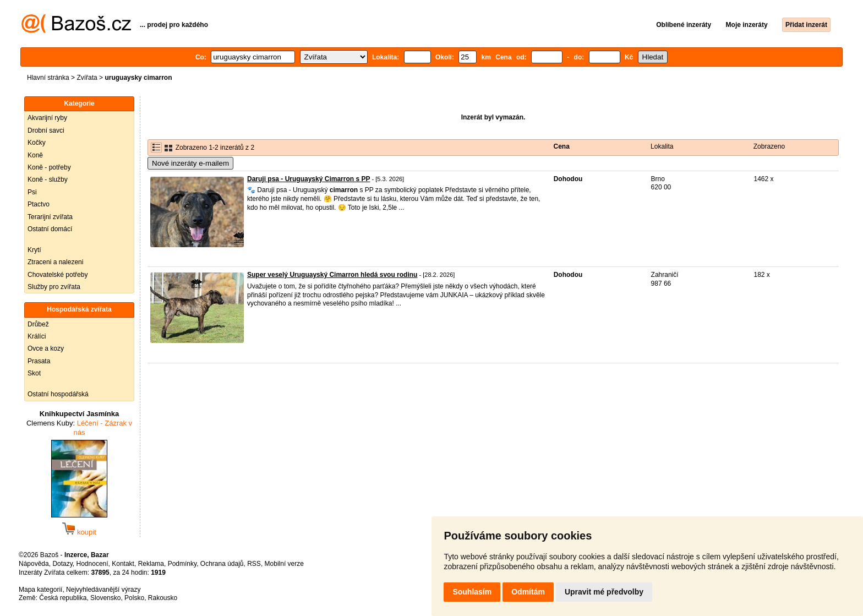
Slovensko (105, 598)
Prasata (39, 361)
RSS (254, 564)
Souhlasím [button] (472, 592)
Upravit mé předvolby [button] (604, 592)
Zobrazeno (769, 146)
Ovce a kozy (46, 348)
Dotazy (62, 564)
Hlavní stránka (48, 78)
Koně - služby (48, 179)
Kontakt (123, 564)
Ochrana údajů (222, 564)
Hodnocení (92, 564)
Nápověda (34, 564)
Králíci (37, 336)
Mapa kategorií (40, 590)
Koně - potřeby (49, 167)
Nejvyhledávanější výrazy (103, 590)
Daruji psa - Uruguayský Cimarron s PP (308, 179)
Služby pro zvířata (54, 287)
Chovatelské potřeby (58, 275)
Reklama (151, 564)
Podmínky (182, 564)
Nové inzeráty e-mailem (190, 163)
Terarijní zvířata (50, 217)
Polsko (134, 598)
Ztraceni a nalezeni (55, 262)
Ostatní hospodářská (58, 394)
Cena (562, 146)
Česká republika (63, 598)
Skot (34, 373)
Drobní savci (46, 130)
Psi (32, 192)
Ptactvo (39, 204)
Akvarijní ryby (47, 118)
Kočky (37, 143)
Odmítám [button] (528, 592)
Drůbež (38, 324)
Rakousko (163, 598)
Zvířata (87, 78)
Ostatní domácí (50, 229)
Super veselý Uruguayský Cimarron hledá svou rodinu (332, 275)
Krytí (34, 250)
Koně (35, 155)
